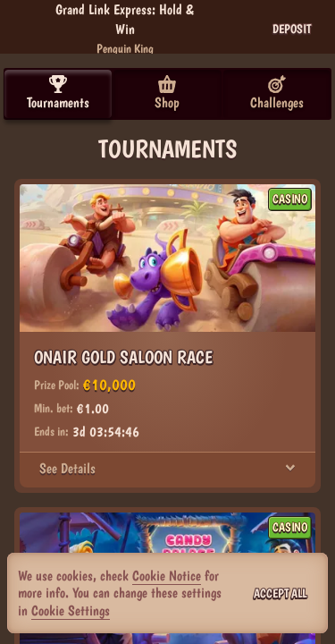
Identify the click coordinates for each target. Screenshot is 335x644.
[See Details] (290, 469)
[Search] (222, 29)
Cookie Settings (71, 611)
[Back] (27, 29)
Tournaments (58, 93)
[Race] (262, 29)
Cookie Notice (167, 576)
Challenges (277, 93)
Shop (167, 93)
